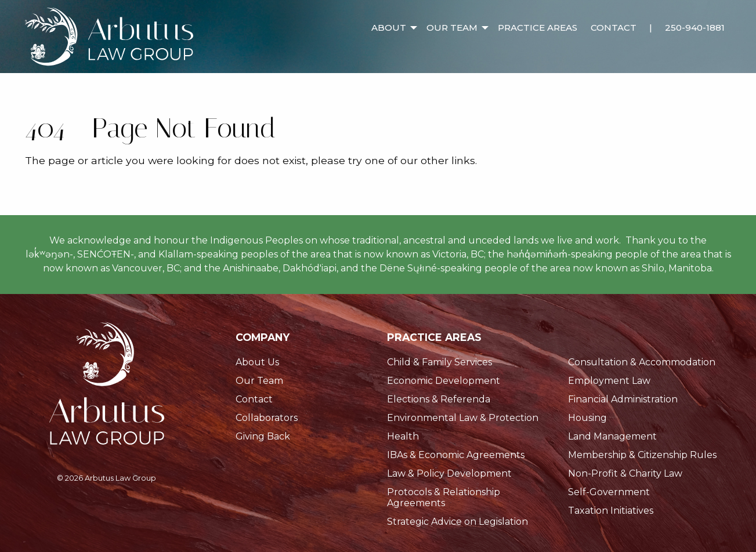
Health (403, 436)
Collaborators (267, 418)
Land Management (612, 436)
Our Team (452, 28)
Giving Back (263, 436)
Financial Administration (623, 399)
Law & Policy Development (449, 473)
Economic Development (444, 381)
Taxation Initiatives (611, 511)
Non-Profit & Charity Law (625, 473)
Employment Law (609, 381)
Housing (587, 418)
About (389, 28)
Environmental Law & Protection (463, 418)
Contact (614, 28)
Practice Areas (538, 28)
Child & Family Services (440, 362)
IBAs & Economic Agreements (456, 455)
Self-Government (609, 492)
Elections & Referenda (439, 399)
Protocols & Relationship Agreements (444, 497)
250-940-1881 (695, 28)
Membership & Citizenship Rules (642, 455)
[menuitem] (393, 19)
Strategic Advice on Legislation (457, 522)
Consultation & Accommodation (642, 362)
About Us (257, 362)
